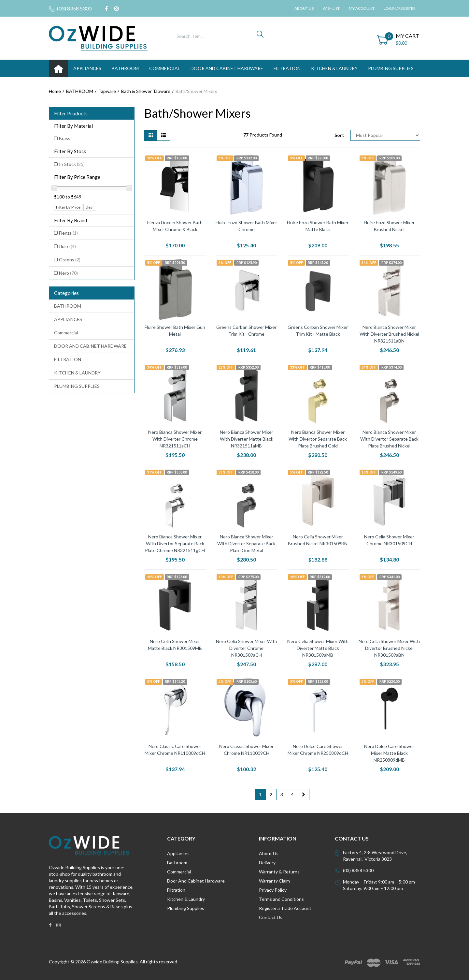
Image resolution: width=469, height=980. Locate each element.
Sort (339, 135)
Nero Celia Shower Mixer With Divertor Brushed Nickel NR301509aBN (389, 648)
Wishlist (331, 8)
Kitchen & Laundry (186, 899)
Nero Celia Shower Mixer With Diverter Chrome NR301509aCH (247, 648)
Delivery (267, 863)
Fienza (68, 233)
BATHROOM (125, 68)
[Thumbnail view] (151, 135)
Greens (70, 260)
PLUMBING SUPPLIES (391, 68)
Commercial (165, 68)
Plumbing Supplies (186, 908)
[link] (106, 8)
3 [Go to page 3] (282, 794)
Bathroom (177, 863)
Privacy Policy (273, 890)
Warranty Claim (274, 881)
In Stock (72, 164)
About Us (304, 8)
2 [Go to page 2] (271, 794)
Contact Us (271, 917)
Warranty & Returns (279, 872)
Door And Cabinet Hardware (196, 881)
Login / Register (400, 8)
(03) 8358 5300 (70, 8)
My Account (362, 8)
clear (90, 207)
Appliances (178, 853)
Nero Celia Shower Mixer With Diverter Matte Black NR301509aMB (318, 648)
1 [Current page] (260, 794)
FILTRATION (287, 68)
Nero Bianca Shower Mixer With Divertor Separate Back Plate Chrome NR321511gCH (175, 543)
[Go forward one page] (304, 795)
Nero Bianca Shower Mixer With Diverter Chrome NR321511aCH (175, 439)
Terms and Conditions (281, 899)
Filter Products (71, 113)
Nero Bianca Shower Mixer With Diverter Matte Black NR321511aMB (247, 439)
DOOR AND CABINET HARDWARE (227, 68)
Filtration (176, 890)
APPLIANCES (87, 68)
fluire (67, 246)
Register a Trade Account (285, 908)
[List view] (163, 135)
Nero (68, 273)
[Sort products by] (385, 135)
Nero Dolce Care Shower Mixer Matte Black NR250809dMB (389, 753)
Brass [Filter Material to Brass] (65, 138)
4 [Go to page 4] (292, 794)
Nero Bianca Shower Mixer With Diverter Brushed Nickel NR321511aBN (389, 334)
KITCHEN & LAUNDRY (334, 68)
